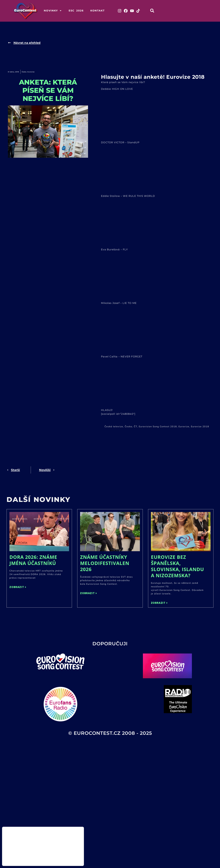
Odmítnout (70, 860)
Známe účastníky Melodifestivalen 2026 (105, 564)
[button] (154, 11)
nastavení (34, 861)
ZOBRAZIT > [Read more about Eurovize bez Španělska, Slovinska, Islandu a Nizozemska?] (159, 603)
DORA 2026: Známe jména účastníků (33, 560)
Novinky (53, 11)
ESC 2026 (76, 11)
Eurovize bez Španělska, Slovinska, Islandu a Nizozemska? (177, 567)
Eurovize (31, 72)
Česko (24, 72)
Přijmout (70, 855)
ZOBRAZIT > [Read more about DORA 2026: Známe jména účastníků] (18, 587)
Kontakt (97, 11)
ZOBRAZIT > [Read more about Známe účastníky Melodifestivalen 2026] (89, 593)
